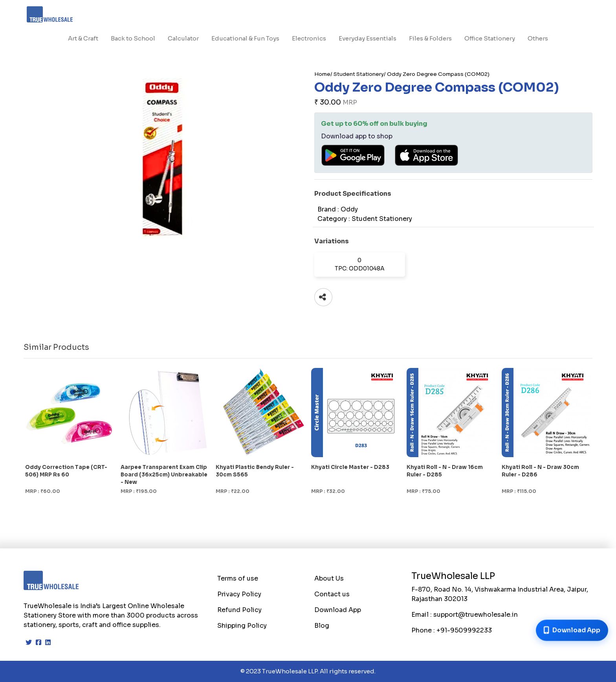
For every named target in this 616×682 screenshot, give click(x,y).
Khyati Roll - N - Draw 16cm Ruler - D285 (445, 471)
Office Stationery (490, 38)
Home (322, 74)
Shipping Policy (242, 626)
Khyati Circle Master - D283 (350, 467)
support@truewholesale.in (476, 615)
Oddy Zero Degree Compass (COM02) (438, 74)
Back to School (133, 38)
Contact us (332, 594)
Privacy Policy (239, 594)
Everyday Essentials (368, 38)
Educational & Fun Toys (245, 38)
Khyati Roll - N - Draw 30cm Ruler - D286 (540, 471)
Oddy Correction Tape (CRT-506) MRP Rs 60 (66, 471)
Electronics (309, 38)
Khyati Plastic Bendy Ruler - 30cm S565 (255, 471)
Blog (322, 626)
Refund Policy (239, 610)
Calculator (183, 38)
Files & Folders (430, 38)
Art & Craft (83, 38)
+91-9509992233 (464, 630)
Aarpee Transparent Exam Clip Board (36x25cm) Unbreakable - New (164, 475)
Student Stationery (359, 74)
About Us (329, 578)
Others (538, 38)
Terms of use (238, 578)
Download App (338, 610)
